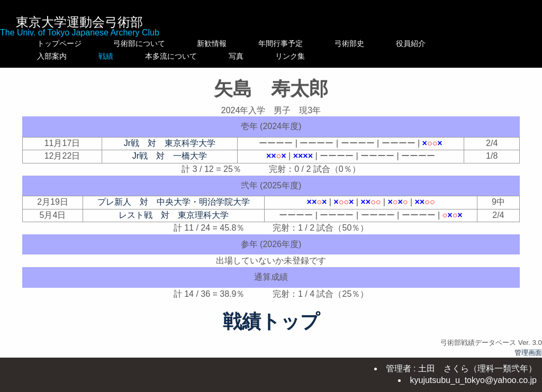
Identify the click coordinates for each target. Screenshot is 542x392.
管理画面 (528, 353)
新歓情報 (223, 43)
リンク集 (372, 56)
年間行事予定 (303, 43)
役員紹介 (433, 43)
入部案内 (59, 56)
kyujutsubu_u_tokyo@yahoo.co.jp (473, 380)
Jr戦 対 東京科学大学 (170, 143)
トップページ (59, 43)
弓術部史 (372, 43)
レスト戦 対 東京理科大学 (174, 215)
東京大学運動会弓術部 (79, 22)
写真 (303, 56)
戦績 (139, 56)
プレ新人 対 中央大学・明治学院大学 (174, 202)
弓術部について (139, 43)
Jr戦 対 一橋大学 (170, 156)
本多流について (223, 56)
